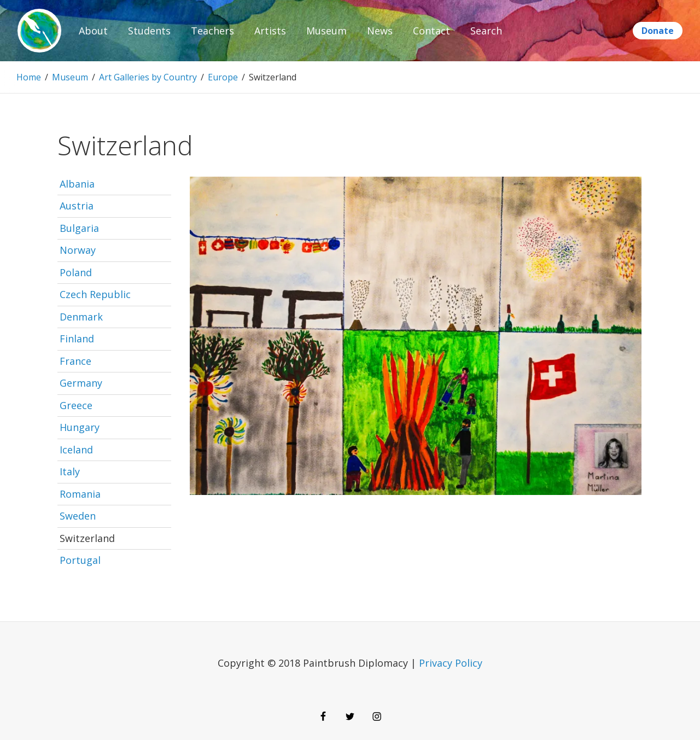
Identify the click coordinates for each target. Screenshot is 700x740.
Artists (270, 31)
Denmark (81, 317)
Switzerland (87, 538)
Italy (70, 471)
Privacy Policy (451, 663)
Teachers (212, 31)
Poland (76, 272)
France (75, 361)
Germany (81, 383)
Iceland (76, 450)
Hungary (80, 427)
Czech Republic (95, 294)
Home (29, 77)
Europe (223, 77)
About (93, 31)
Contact (431, 31)
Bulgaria (79, 228)
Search (486, 31)
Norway (78, 250)
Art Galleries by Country (148, 77)
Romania (80, 494)
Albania (77, 184)
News (380, 31)
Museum (326, 31)
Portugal (80, 560)
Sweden (78, 516)
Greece (76, 405)
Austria (77, 206)
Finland (77, 339)
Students (149, 31)
